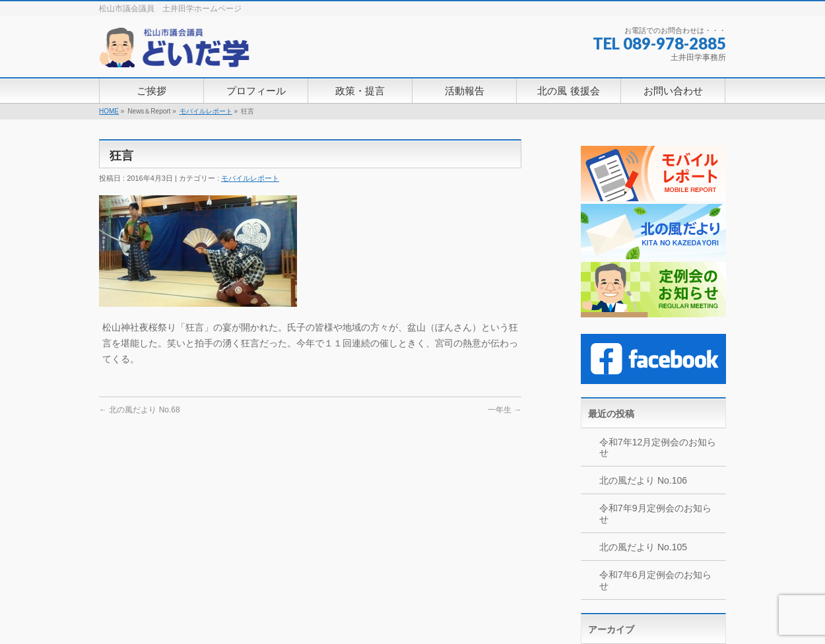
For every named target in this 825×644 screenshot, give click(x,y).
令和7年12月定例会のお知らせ (658, 448)
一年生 (505, 410)
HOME (109, 111)
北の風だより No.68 (140, 410)
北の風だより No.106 (643, 480)
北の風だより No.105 (643, 547)
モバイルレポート (206, 111)
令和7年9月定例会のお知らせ (655, 514)
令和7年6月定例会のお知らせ (655, 580)
